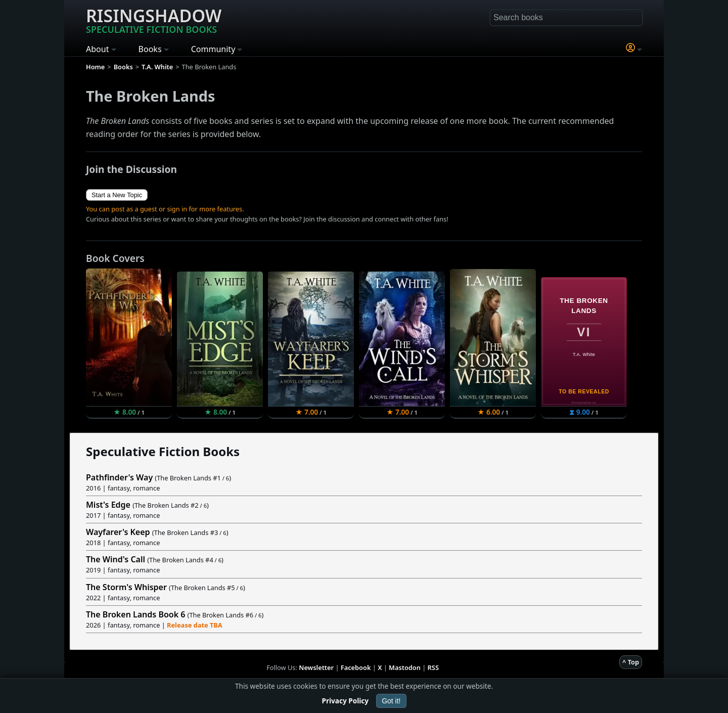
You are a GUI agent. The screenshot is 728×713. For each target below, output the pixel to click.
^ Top (631, 662)
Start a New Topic (117, 195)
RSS (433, 667)
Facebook (356, 667)
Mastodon (405, 667)
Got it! (391, 701)
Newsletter (316, 667)
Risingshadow (154, 20)
